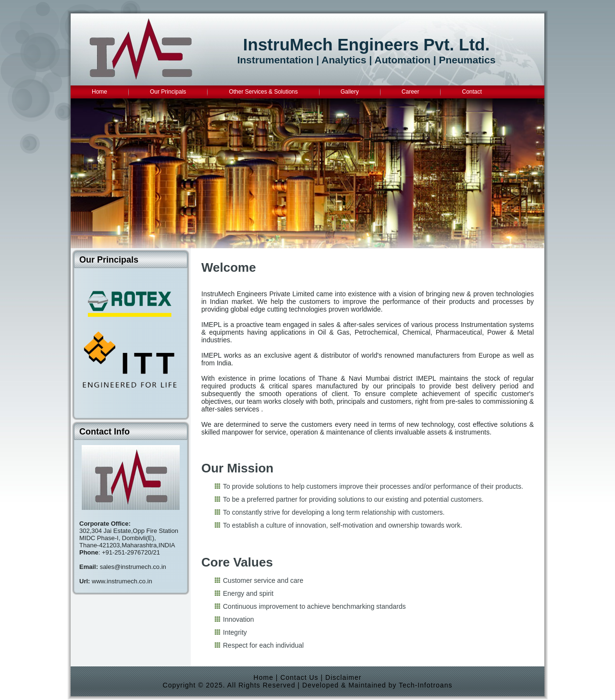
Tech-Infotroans (426, 685)
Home (264, 677)
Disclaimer (343, 677)
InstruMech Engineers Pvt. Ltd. (366, 44)
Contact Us (299, 677)
